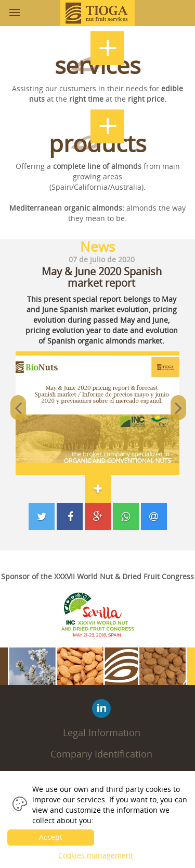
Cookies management (96, 855)
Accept (51, 837)
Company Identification (101, 754)
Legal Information (102, 732)
